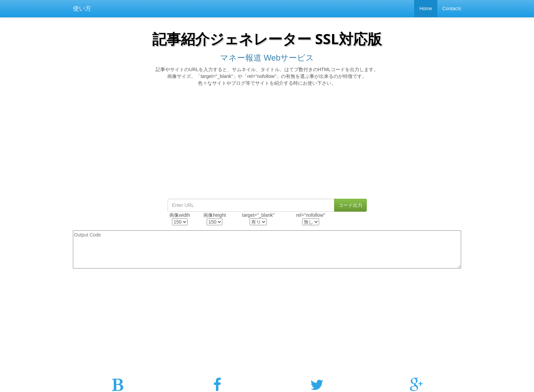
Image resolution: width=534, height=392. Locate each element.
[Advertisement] (267, 144)
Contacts (452, 9)
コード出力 (350, 205)
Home (426, 9)
